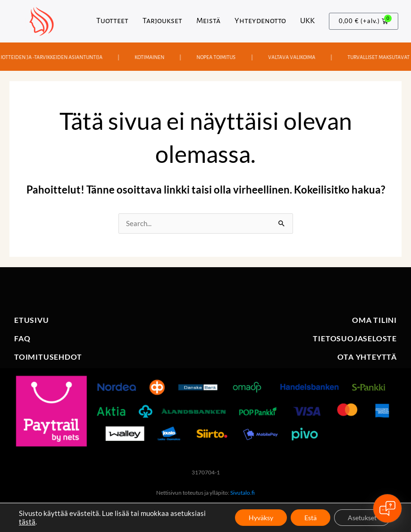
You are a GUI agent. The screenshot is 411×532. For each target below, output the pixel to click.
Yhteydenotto (260, 21)
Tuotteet (112, 21)
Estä (309, 517)
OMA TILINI (374, 320)
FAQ (22, 338)
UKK (307, 21)
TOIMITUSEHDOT (48, 357)
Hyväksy (259, 517)
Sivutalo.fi (243, 493)
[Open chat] (387, 508)
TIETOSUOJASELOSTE (355, 338)
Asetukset (362, 517)
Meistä (208, 21)
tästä (27, 521)
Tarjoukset (162, 21)
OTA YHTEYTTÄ (367, 357)
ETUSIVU (32, 320)
